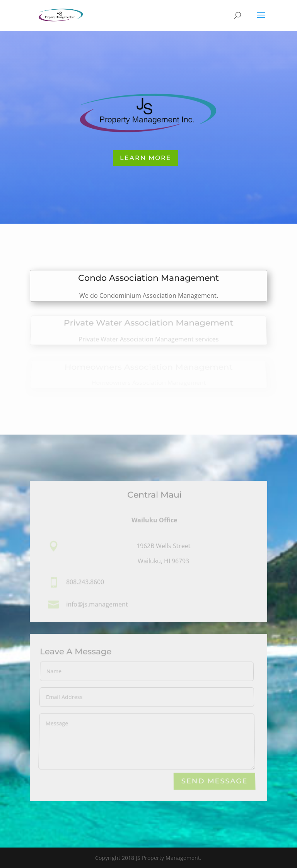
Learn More (146, 158)
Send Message (214, 781)
